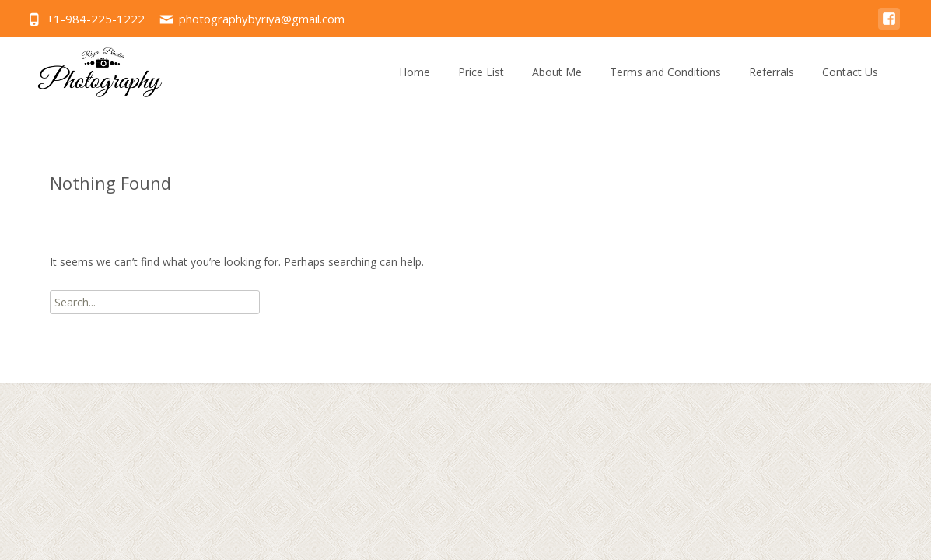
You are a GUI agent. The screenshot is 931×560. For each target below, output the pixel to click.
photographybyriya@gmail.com (262, 19)
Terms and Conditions (665, 72)
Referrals (772, 72)
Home (415, 72)
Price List (481, 72)
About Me (557, 72)
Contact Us (850, 72)
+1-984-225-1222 (96, 19)
